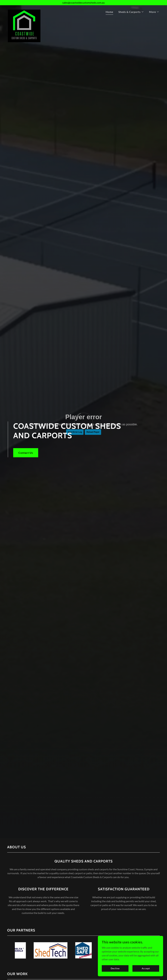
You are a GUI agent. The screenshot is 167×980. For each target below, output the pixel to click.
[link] (24, 11)
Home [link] (109, 12)
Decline (115, 968)
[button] (131, 12)
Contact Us (26, 453)
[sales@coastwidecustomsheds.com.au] (83, 3)
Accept (146, 968)
